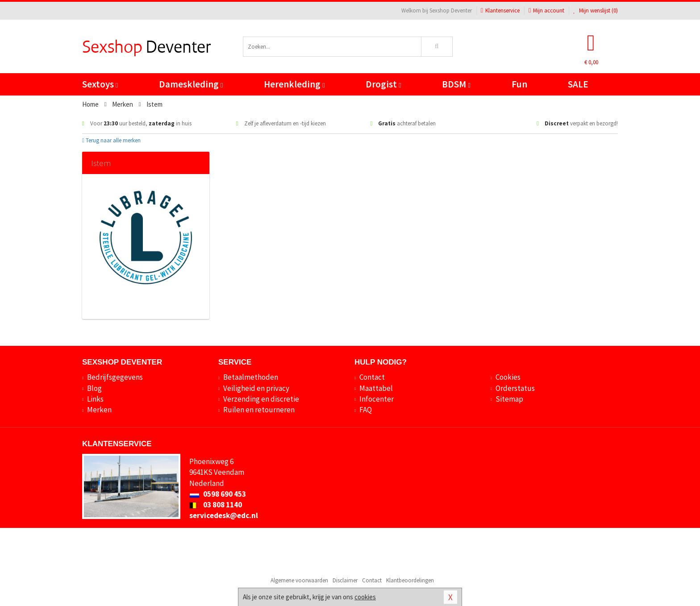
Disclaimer (345, 580)
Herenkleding (294, 84)
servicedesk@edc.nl (224, 515)
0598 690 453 (218, 494)
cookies (365, 597)
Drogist (383, 84)
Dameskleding (191, 84)
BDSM (456, 84)
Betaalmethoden (251, 377)
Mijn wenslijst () (596, 10)
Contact (372, 377)
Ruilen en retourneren (259, 410)
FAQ (366, 410)
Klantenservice (500, 10)
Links (95, 399)
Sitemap (509, 399)
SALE (578, 84)
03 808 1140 (216, 505)
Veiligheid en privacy (256, 388)
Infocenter (377, 399)
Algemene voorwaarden (299, 580)
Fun (519, 84)
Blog (94, 388)
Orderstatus (515, 388)
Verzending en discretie (261, 399)
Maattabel (376, 388)
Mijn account (546, 10)
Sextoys (100, 84)
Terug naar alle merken (111, 140)
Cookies (508, 377)
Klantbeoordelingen (410, 580)
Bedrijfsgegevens (115, 377)
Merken (99, 410)
